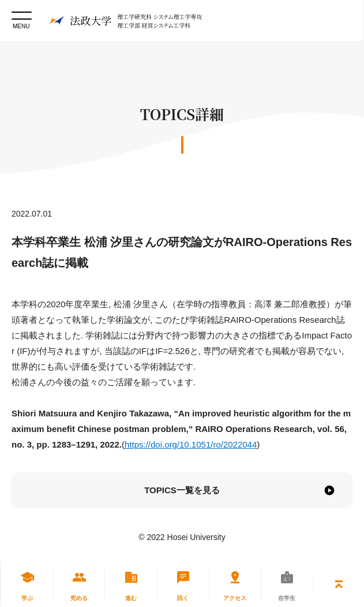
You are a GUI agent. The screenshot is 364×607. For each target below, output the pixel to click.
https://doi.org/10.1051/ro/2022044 (191, 444)
